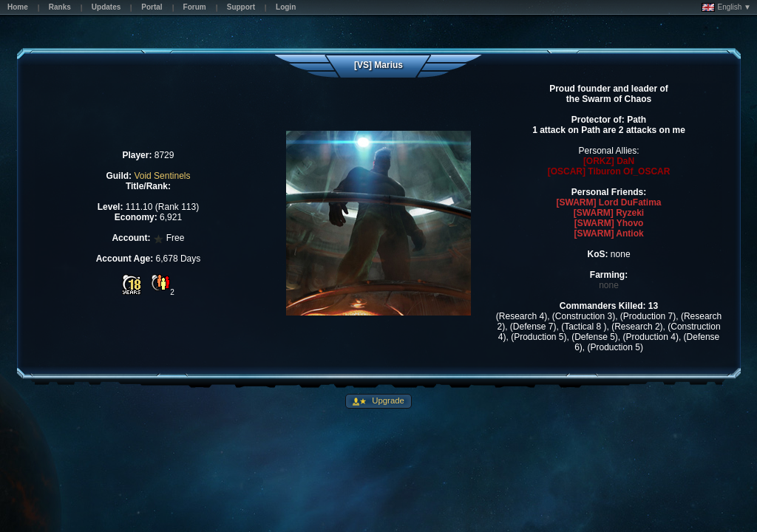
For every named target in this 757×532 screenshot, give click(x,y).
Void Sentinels (162, 176)
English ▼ (726, 7)
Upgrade (387, 400)
